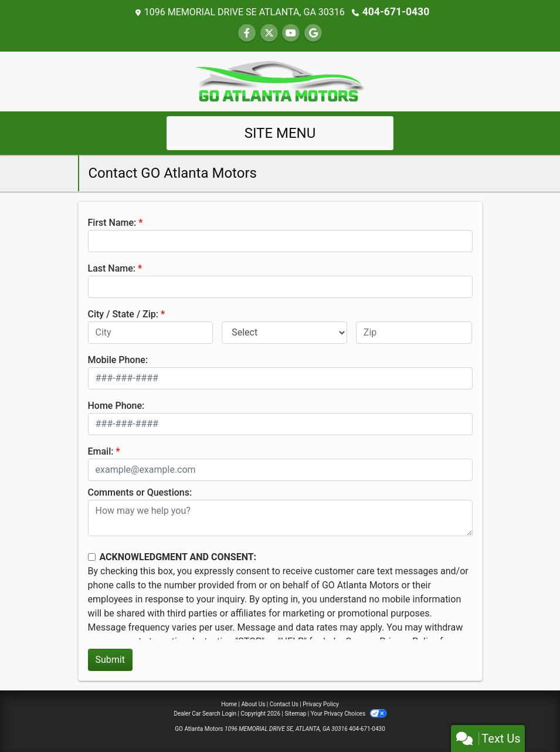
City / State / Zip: (123, 314)
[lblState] (284, 332)
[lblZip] (414, 332)
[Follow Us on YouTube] (291, 33)
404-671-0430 (396, 11)
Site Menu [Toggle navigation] (280, 133)
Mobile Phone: (118, 359)
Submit (110, 659)
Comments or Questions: (140, 492)
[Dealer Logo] (280, 80)
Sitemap (295, 713)
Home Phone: (116, 405)
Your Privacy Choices (349, 713)
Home (229, 704)
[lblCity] (151, 332)
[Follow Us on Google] (313, 33)
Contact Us (284, 704)
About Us (254, 704)
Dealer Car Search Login (205, 713)
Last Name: (112, 268)
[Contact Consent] (92, 556)
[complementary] (525, 717)
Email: (101, 451)
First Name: (112, 222)
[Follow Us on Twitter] (269, 33)
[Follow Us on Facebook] (247, 33)
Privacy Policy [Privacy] (321, 704)
